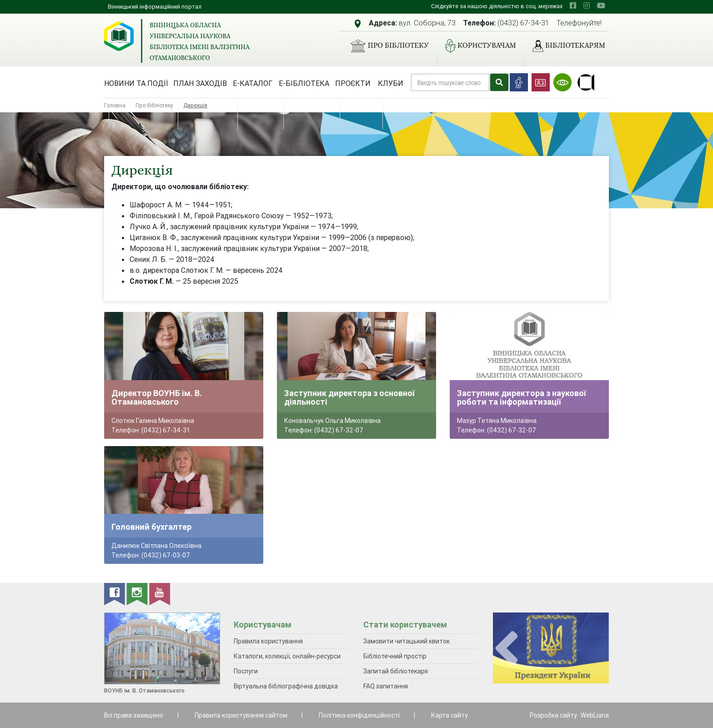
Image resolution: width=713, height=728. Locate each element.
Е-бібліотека (304, 83)
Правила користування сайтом (241, 715)
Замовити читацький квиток (407, 641)
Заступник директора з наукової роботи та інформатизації (522, 398)
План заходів (200, 83)
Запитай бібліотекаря (396, 671)
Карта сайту (449, 715)
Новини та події (136, 83)
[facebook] (573, 5)
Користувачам (477, 46)
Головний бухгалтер (151, 527)
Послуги (246, 671)
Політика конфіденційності (359, 715)
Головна (115, 105)
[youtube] (601, 5)
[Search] (450, 82)
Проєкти (353, 83)
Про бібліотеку (386, 46)
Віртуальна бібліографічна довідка (286, 686)
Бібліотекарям (565, 46)
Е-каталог (253, 83)
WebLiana (595, 715)
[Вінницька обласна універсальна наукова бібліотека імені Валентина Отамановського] (119, 36)
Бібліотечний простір (395, 656)
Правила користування (268, 641)
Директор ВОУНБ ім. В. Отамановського (157, 398)
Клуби (391, 83)
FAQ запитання (386, 686)
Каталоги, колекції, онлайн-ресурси (287, 656)
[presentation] (507, 649)
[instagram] (587, 5)
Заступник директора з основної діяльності (349, 398)
